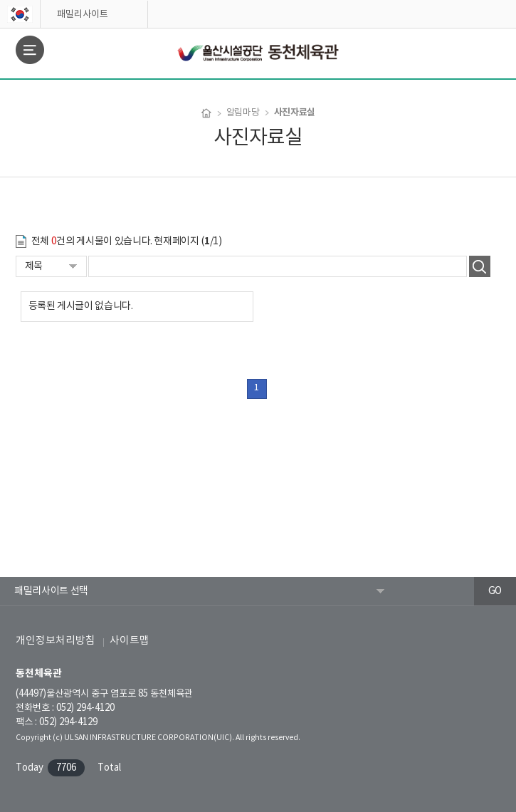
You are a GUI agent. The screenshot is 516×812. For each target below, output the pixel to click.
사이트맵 (130, 641)
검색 (480, 266)
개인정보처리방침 (56, 641)
